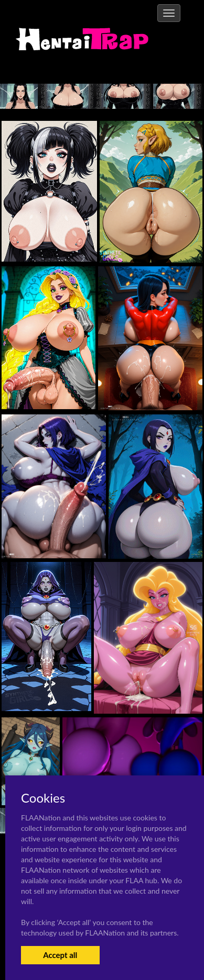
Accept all (60, 955)
